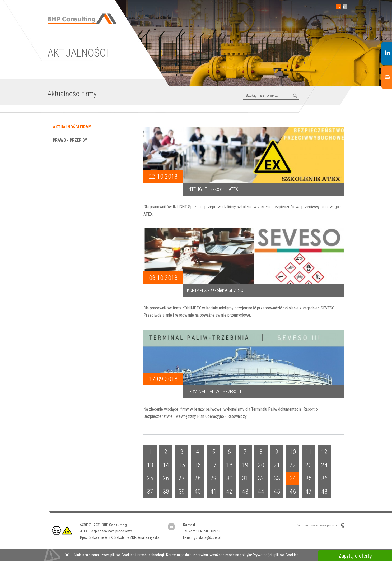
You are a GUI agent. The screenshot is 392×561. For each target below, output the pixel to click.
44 (261, 492)
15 (182, 465)
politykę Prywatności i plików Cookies (269, 555)
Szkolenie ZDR (125, 537)
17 (213, 465)
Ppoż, (85, 537)
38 (166, 492)
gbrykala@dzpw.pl (207, 537)
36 (324, 478)
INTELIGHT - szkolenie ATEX (213, 189)
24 (324, 465)
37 (150, 492)
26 (166, 478)
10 (293, 452)
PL (339, 7)
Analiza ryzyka (149, 537)
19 (245, 465)
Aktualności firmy (72, 127)
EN (345, 7)
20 (261, 465)
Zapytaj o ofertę (355, 556)
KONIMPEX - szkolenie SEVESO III (218, 290)
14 (166, 465)
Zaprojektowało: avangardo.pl (317, 525)
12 (324, 452)
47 (309, 492)
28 (198, 478)
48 (324, 492)
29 (213, 478)
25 (150, 478)
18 (229, 465)
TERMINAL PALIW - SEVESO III (215, 391)
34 (293, 478)
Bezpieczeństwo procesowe (111, 531)
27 (182, 478)
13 (150, 465)
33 (277, 478)
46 (293, 492)
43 (245, 492)
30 (229, 478)
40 (198, 492)
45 (277, 492)
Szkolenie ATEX (101, 537)
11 (309, 452)
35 (309, 478)
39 (182, 492)
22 (293, 465)
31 (245, 478)
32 (261, 478)
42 (229, 492)
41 (213, 492)
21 (277, 465)
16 (198, 465)
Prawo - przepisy (70, 140)
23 (309, 465)
